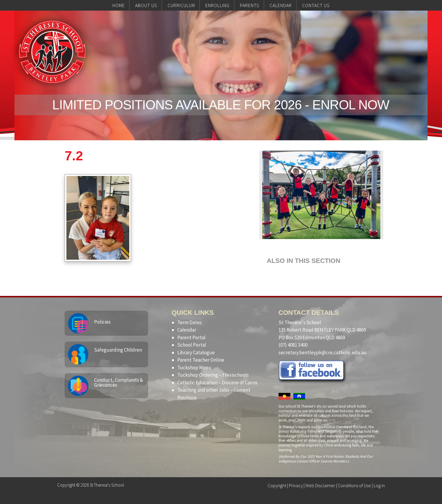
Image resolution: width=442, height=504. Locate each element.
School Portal (192, 345)
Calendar (187, 330)
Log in (379, 485)
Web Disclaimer (320, 485)
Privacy (296, 485)
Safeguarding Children (118, 350)
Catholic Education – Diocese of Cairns (217, 383)
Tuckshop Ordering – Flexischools (213, 375)
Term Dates (190, 322)
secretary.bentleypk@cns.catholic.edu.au (323, 353)
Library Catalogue (196, 353)
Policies (102, 322)
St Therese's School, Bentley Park (52, 52)
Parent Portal (191, 337)
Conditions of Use (354, 485)
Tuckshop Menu (194, 368)
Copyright (277, 485)
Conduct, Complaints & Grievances (119, 382)
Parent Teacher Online (201, 360)
